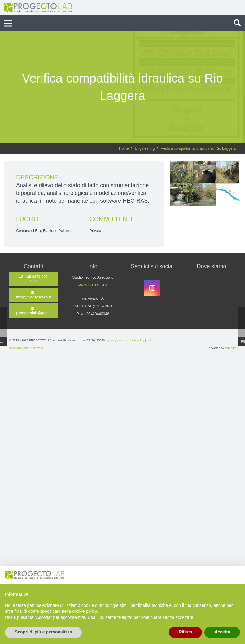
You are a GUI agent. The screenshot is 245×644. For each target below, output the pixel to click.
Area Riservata (33, 348)
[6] (204, 172)
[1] (227, 195)
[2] (181, 172)
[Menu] (8, 23)
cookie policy (136, 340)
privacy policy (116, 340)
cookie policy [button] (84, 611)
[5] (227, 172)
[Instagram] (152, 288)
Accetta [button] (222, 632)
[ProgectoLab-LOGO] (38, 8)
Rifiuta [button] (186, 632)
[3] (204, 195)
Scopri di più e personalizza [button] (43, 632)
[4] (181, 195)
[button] (237, 23)
